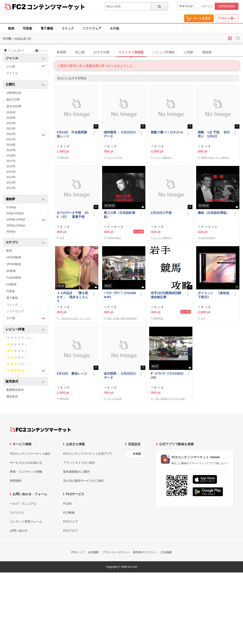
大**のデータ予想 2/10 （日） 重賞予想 (73, 215)
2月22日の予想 (161, 213)
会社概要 (93, 552)
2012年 (11, 188)
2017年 (11, 161)
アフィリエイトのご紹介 (79, 463)
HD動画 (11, 284)
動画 (11, 28)
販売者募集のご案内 (76, 472)
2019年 (11, 150)
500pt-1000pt (15, 213)
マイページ (186, 6)
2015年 (11, 172)
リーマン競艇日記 (163, 158)
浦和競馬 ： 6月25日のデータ (120, 134)
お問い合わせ (19, 531)
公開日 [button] (25, 85)
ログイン (207, 6)
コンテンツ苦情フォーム (26, 522)
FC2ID (67, 504)
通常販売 (12, 397)
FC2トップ (78, 552)
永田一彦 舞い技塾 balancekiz (122, 318)
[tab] (149, 52)
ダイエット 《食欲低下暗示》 (214, 295)
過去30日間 (14, 106)
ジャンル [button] (25, 58)
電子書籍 (47, 28)
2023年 (11, 129)
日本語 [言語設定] (137, 454)
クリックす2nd (114, 158)
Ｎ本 (62, 238)
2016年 (11, 166)
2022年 (26, 134)
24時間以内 (14, 93)
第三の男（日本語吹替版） (119, 215)
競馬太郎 (64, 158)
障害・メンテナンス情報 (26, 472)
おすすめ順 (101, 52)
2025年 (11, 118)
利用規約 (16, 481)
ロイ (203, 318)
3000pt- (11, 231)
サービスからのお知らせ (26, 463)
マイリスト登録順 (131, 52)
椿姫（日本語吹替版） (214, 213)
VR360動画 (14, 264)
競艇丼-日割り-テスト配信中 (215, 158)
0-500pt (11, 207)
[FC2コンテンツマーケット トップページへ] (40, 429)
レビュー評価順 (164, 52)
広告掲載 (166, 552)
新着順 (61, 52)
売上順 (80, 52)
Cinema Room (114, 238)
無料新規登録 (227, 6)
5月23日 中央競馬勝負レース (72, 134)
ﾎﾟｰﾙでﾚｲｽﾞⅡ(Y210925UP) (167, 376)
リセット (41, 51)
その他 (114, 28)
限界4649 (158, 318)
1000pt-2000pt (26, 220)
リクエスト (17, 513)
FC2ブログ (70, 531)
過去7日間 (13, 100)
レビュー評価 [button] (25, 330)
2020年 (11, 145)
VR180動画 (14, 257)
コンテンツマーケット (56, 7)
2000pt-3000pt (16, 225)
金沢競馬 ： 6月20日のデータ (120, 376)
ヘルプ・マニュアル (23, 504)
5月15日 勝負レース (72, 373)
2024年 (11, 123)
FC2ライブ (70, 522)
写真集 (27, 28)
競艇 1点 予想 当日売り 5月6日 (214, 134)
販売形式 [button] (25, 382)
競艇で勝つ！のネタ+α (167, 132)
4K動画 (11, 271)
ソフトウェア (92, 28)
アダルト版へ (227, 18)
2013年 (11, 182)
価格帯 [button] (25, 199)
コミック (68, 28)
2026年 (11, 112)
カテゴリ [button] (25, 243)
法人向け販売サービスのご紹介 (84, 481)
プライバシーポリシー (116, 552)
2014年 (11, 177)
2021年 (11, 139)
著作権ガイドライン (145, 552)
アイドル (12, 73)
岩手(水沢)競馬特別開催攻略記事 (166, 295)
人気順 (188, 52)
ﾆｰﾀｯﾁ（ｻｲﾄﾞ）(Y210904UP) (120, 295)
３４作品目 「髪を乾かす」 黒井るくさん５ (72, 297)
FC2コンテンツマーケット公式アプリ (88, 454)
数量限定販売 (15, 390)
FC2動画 (69, 513)
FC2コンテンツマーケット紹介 (30, 454)
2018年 (11, 155)
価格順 (207, 52)
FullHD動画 (14, 278)
